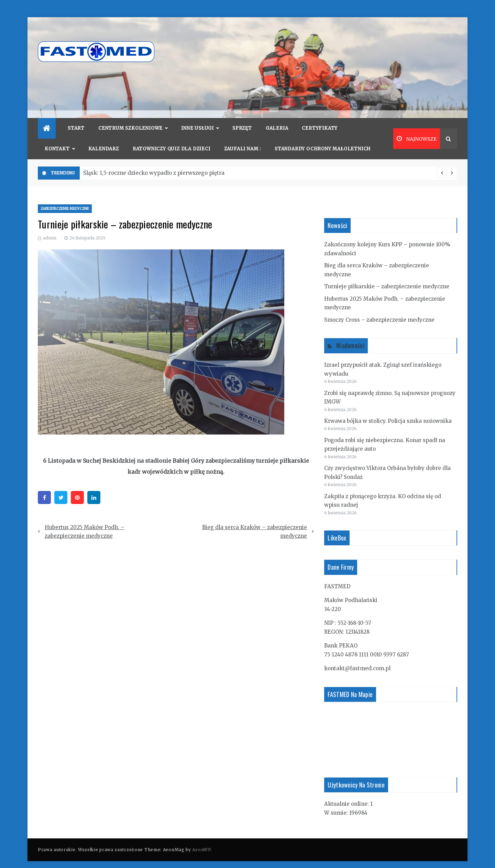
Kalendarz (104, 138)
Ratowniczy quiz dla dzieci (172, 138)
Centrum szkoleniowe (133, 118)
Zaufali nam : (243, 138)
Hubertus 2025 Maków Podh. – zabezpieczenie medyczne (85, 521)
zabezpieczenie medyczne (65, 198)
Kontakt (60, 139)
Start (76, 118)
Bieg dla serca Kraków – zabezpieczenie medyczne (255, 521)
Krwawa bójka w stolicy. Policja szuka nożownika (388, 411)
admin (50, 228)
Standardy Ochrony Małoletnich (323, 138)
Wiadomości (350, 335)
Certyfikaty (320, 118)
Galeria (277, 118)
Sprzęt (242, 118)
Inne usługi (200, 118)
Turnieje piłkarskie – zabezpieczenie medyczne (387, 276)
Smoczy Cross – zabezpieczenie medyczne (379, 309)
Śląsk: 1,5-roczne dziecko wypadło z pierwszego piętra (154, 163)
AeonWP (201, 839)
